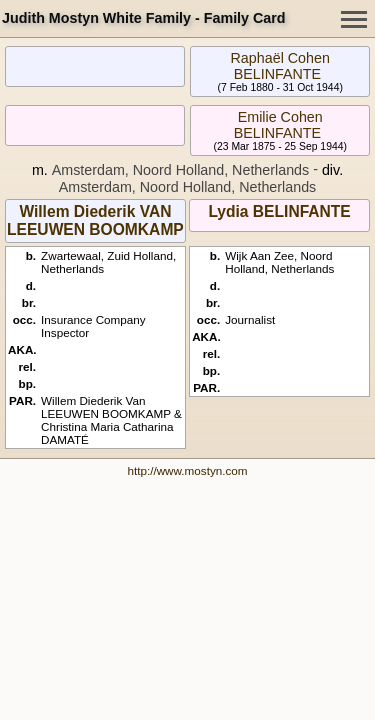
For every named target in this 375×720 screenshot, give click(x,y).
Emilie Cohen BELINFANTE (278, 125)
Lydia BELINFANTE (279, 211)
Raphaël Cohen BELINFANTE (280, 66)
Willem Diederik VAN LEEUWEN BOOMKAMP (95, 220)
